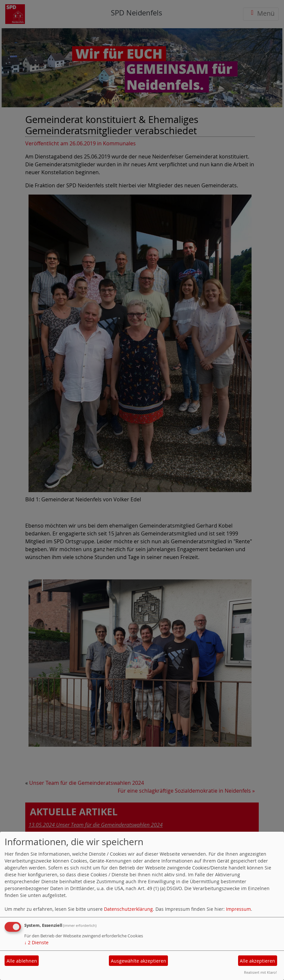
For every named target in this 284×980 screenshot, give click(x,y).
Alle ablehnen (22, 961)
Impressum (238, 909)
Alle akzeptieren (257, 961)
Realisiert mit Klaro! (260, 972)
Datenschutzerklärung (128, 909)
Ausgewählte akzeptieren (139, 961)
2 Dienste (36, 942)
